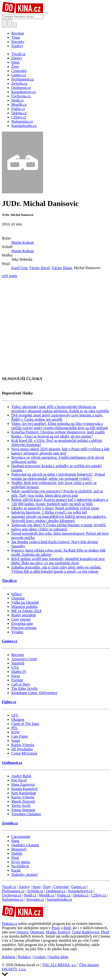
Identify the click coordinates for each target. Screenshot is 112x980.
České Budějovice (85, 932)
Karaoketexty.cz (80, 891)
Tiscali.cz (9, 581)
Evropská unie (22, 623)
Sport (37, 887)
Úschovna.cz (12, 895)
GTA (15, 667)
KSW (16, 732)
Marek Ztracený (23, 801)
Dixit (15, 858)
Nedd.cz (30, 895)
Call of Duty (21, 684)
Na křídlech (20, 866)
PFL (15, 728)
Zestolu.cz (10, 823)
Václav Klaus (62, 268)
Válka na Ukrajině (25, 602)
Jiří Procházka (22, 749)
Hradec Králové (58, 932)
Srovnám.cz (35, 899)
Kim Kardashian (24, 793)
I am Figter (20, 736)
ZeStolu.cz (35, 891)
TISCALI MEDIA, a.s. (59, 965)
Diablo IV (19, 672)
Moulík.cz (46, 895)
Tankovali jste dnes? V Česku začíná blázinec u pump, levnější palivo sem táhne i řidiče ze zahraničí (59, 527)
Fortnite (17, 680)
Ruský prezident (24, 615)
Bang (15, 841)
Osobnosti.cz (12, 763)
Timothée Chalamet (26, 814)
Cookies (40, 957)
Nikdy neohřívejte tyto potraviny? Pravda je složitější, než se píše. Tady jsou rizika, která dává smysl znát (57, 493)
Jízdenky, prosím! (25, 875)
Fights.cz (9, 702)
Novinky (18, 42)
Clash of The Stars (25, 724)
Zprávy (24, 887)
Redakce (24, 957)
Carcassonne (21, 837)
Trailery (17, 46)
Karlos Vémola (23, 745)
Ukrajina (18, 598)
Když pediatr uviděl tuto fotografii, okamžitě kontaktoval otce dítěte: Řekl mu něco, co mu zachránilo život (58, 561)
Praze (56, 928)
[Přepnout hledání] (4, 23)
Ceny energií (21, 619)
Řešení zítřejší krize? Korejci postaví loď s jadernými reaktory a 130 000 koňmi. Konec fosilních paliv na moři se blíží (60, 502)
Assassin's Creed (24, 659)
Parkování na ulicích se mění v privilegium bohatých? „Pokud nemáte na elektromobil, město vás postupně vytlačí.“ (58, 476)
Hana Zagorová (23, 784)
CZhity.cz (99, 895)
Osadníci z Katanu (25, 845)
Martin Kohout (23, 242)
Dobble (17, 853)
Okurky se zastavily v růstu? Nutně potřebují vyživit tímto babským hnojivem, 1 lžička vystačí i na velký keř (55, 510)
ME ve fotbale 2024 (26, 611)
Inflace (16, 594)
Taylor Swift (21, 806)
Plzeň (105, 932)
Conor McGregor (24, 753)
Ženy (47, 887)
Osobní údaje (58, 957)
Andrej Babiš (21, 776)
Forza (16, 676)
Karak (16, 870)
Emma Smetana (23, 810)
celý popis (10, 276)
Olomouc (37, 932)
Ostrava (22, 932)
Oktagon (18, 719)
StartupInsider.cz (59, 899)
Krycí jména (21, 862)
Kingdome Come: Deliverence (34, 693)
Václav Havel (40, 268)
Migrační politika (24, 607)
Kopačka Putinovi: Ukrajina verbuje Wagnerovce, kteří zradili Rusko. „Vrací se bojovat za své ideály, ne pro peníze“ (58, 434)
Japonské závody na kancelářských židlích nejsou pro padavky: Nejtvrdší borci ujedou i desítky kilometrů (59, 519)
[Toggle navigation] (10, 23)
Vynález (17, 632)
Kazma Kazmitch (24, 789)
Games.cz (10, 641)
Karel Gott (19, 268)
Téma (16, 37)
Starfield (18, 663)
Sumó (16, 741)
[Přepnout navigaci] (15, 25)
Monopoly (19, 849)
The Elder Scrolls (24, 688)
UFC (15, 715)
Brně (67, 928)
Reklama (9, 957)
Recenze (18, 33)
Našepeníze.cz (13, 899)
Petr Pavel (19, 780)
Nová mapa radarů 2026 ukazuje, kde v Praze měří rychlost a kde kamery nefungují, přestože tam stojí (60, 451)
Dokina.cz (81, 895)
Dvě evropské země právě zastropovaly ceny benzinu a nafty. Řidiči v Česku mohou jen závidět (57, 417)
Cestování (61, 887)
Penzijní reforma (24, 628)
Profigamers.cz (13, 891)
